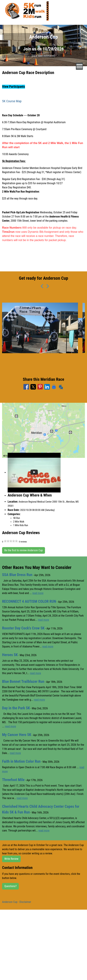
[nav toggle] (79, 66)
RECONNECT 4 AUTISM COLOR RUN (29, 601)
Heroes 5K (10, 655)
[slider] (11, 541)
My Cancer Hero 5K (17, 735)
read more (38, 593)
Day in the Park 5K (16, 708)
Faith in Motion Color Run (21, 761)
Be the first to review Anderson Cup (24, 550)
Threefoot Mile (13, 780)
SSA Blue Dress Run (17, 575)
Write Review (11, 859)
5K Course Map (12, 101)
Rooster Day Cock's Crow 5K (23, 628)
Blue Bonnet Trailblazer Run (23, 681)
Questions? (10, 886)
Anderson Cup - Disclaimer (17, 902)
